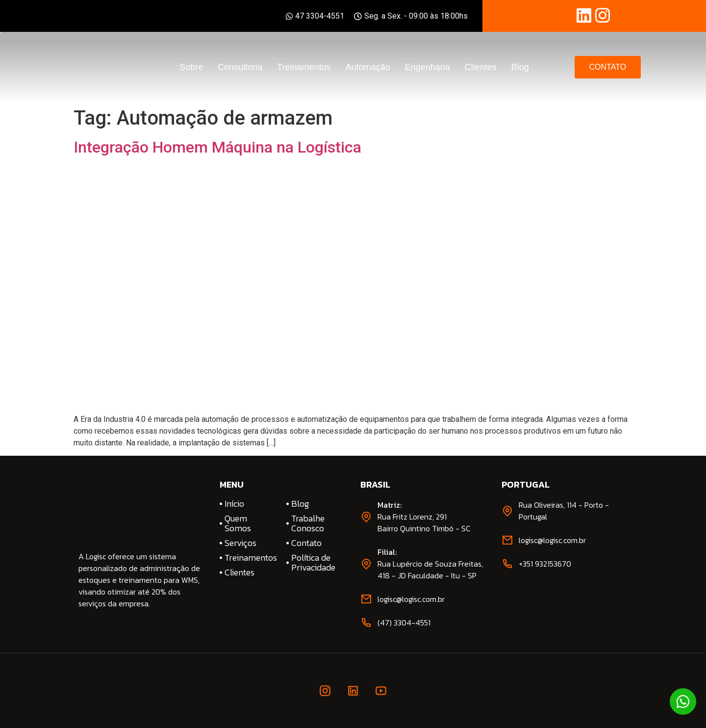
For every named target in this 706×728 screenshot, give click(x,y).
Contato (306, 543)
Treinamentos (304, 67)
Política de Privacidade (313, 563)
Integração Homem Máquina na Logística (217, 147)
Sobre (191, 67)
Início (234, 504)
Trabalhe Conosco (308, 523)
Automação (368, 67)
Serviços (240, 543)
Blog (520, 67)
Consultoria (240, 67)
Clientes (481, 67)
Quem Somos (238, 523)
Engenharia (428, 67)
